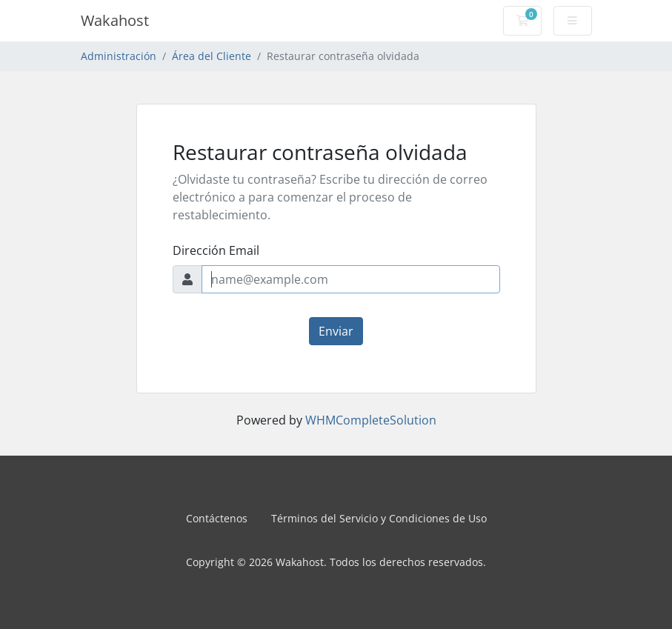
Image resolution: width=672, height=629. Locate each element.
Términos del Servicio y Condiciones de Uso (379, 518)
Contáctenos (217, 518)
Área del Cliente (212, 56)
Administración (119, 56)
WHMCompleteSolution (371, 420)
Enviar (336, 331)
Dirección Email (216, 250)
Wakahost (115, 20)
